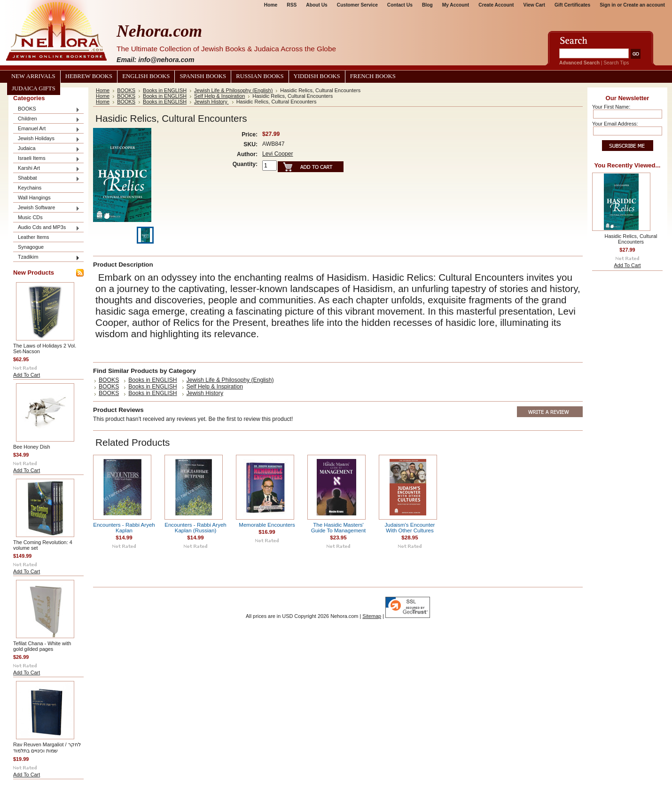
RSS (292, 5)
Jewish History (211, 102)
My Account (456, 5)
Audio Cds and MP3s (47, 228)
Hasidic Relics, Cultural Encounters (631, 239)
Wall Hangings (34, 198)
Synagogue (31, 247)
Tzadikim (47, 257)
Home (271, 5)
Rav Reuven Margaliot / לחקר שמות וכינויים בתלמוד (47, 747)
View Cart (534, 5)
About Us (316, 5)
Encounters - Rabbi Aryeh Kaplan (124, 528)
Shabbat (47, 178)
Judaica (47, 149)
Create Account (496, 5)
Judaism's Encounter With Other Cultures (410, 528)
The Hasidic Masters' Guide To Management (339, 528)
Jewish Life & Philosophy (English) (233, 90)
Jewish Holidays (47, 139)
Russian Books (260, 76)
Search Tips (616, 63)
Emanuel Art (47, 129)
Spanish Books (203, 76)
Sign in (608, 5)
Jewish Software (47, 208)
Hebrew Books (89, 76)
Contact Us (400, 5)
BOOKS (47, 109)
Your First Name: (611, 107)
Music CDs (30, 217)
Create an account (644, 5)
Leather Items (34, 237)
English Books (146, 76)
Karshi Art (47, 169)
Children (47, 119)
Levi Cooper (278, 154)
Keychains (30, 188)
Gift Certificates (572, 5)
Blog (427, 5)
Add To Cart (27, 375)
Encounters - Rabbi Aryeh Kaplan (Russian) (195, 528)
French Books (373, 76)
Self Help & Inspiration (219, 96)
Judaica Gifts (34, 88)
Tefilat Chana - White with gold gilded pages (42, 646)
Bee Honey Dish (32, 447)
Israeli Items (47, 159)
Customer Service (357, 5)
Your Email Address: (615, 124)
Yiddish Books (317, 76)
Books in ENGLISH (165, 90)
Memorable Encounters (267, 525)
